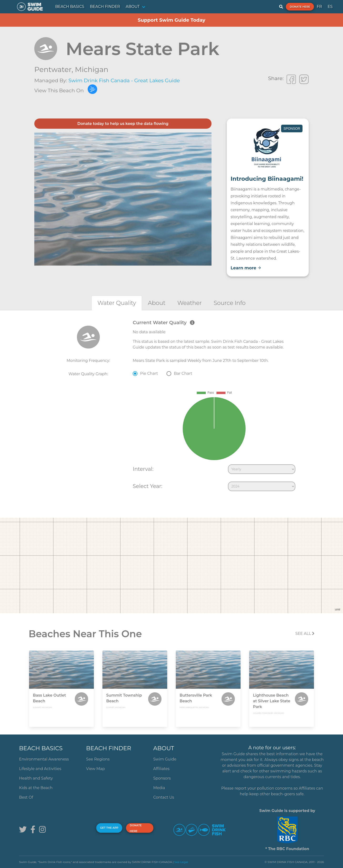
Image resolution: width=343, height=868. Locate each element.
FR (319, 7)
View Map (96, 769)
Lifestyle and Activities (40, 769)
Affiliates (161, 769)
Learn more (246, 268)
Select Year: (147, 486)
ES (330, 7)
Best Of (26, 797)
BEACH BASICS (70, 7)
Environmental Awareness (44, 759)
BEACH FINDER (105, 7)
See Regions (98, 759)
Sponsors (162, 778)
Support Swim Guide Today (171, 20)
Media (159, 788)
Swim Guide (165, 759)
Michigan (92, 69)
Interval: (143, 469)
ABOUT (133, 7)
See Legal (181, 862)
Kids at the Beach (36, 788)
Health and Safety (36, 778)
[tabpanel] (171, 406)
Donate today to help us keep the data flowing (123, 124)
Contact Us (164, 797)
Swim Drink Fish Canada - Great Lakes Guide (124, 80)
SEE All (305, 634)
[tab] (117, 303)
